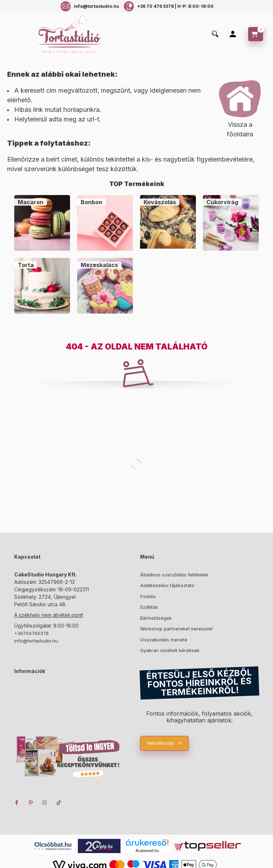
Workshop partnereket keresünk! (176, 629)
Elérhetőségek (156, 618)
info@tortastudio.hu (36, 641)
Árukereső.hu (147, 851)
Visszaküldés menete (164, 640)
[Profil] (233, 34)
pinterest (31, 803)
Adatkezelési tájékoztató (167, 585)
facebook (16, 803)
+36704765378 (31, 633)
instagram (45, 803)
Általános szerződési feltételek (174, 575)
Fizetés (148, 596)
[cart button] (256, 34)
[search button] (215, 34)
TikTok (59, 803)
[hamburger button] (14, 34)
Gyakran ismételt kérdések (170, 650)
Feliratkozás (161, 743)
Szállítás (149, 607)
